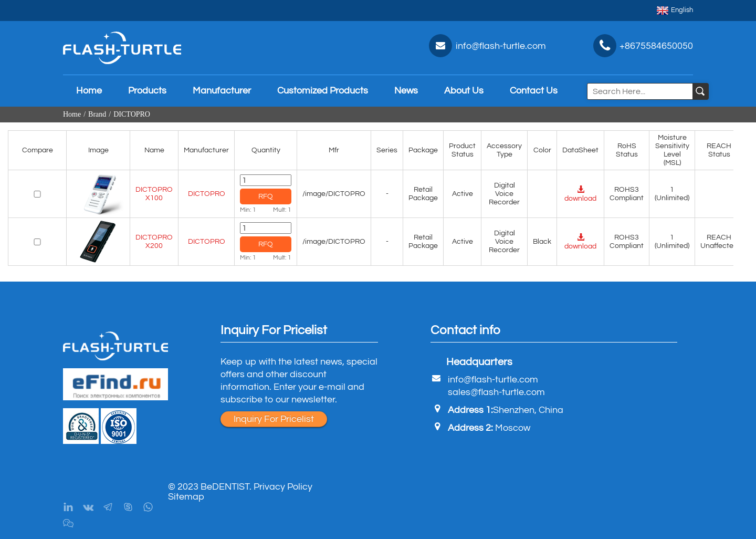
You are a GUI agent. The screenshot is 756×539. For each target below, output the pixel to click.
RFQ (266, 196)
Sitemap (186, 497)
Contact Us (534, 91)
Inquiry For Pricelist (274, 419)
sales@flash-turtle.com (496, 392)
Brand (97, 114)
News (406, 91)
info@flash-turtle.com (493, 380)
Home (89, 91)
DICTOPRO (132, 114)
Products (147, 91)
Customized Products (323, 91)
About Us (464, 91)
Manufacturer (222, 91)
